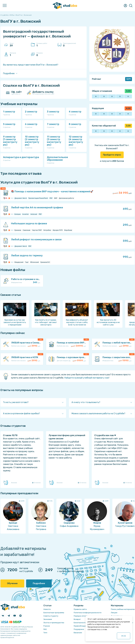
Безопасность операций (84, 623)
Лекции (114, 613)
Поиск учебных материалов (123, 609)
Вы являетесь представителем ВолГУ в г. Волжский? (31, 65)
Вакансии (78, 633)
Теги (45, 633)
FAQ (45, 629)
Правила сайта (80, 609)
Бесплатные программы (54, 613)
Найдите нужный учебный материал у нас (87, 378)
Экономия (48, 619)
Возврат (77, 619)
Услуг (19, 45)
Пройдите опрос (112, 155)
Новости (47, 609)
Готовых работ (46, 45)
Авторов (19, 54)
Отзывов (46, 54)
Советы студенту (51, 616)
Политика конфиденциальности (88, 613)
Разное (47, 626)
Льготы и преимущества (54, 623)
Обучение (12, 583)
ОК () (124, 636)
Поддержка (79, 629)
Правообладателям (82, 626)
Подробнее (39, 583)
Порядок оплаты (81, 616)
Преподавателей (72, 45)
